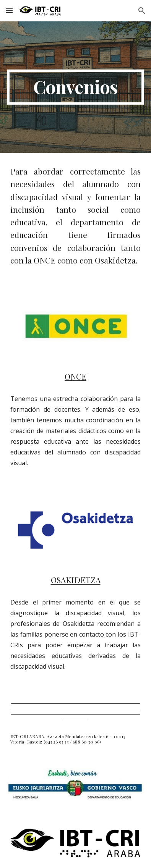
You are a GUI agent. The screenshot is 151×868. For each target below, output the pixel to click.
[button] (9, 11)
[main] (75, 87)
